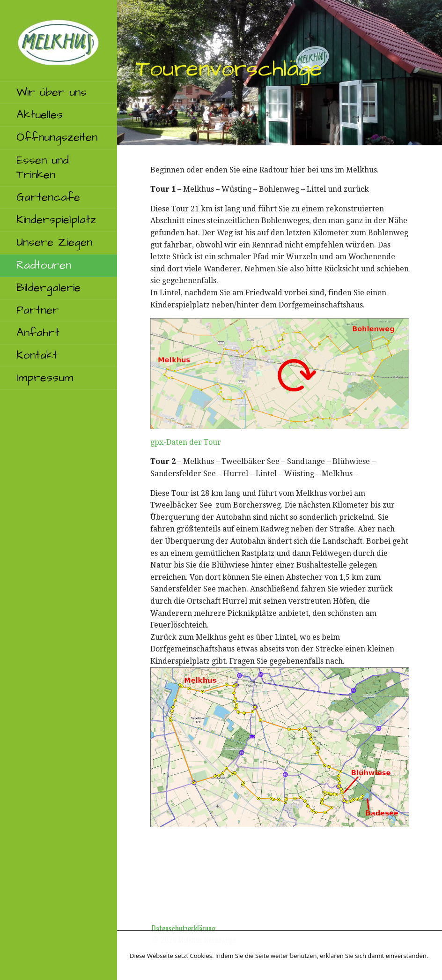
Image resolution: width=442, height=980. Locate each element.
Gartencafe (48, 197)
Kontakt (37, 355)
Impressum (45, 378)
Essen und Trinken (43, 168)
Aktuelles (40, 115)
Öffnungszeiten (57, 137)
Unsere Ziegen (54, 242)
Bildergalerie (48, 288)
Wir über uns (52, 92)
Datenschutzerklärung (184, 928)
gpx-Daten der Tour (186, 442)
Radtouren (44, 265)
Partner (38, 310)
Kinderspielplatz (56, 220)
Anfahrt (38, 333)
